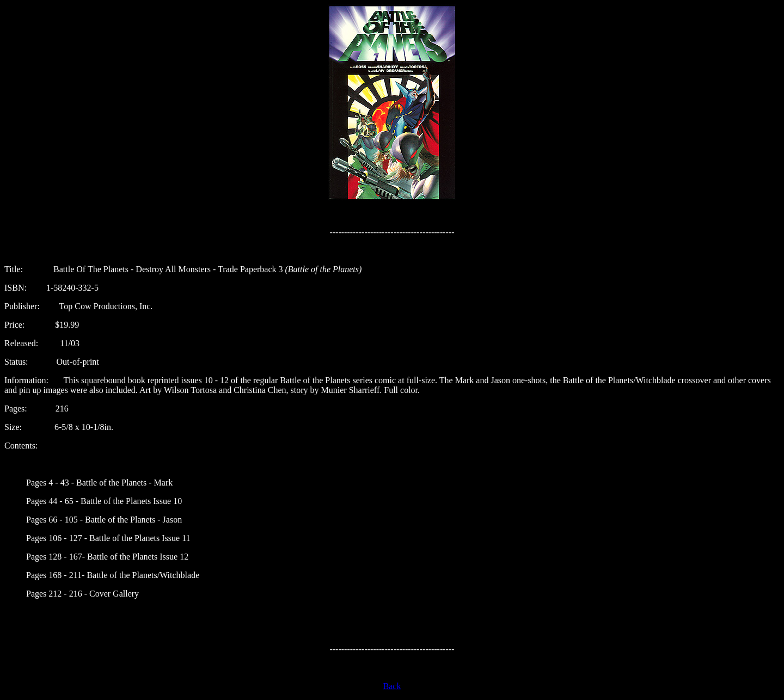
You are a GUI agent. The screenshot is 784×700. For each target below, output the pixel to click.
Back (392, 686)
